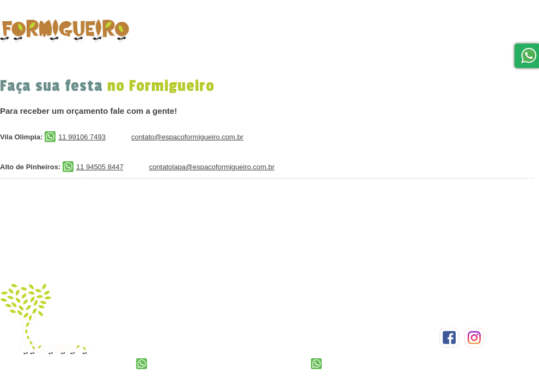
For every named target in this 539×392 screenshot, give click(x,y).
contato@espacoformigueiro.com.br (187, 137)
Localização (405, 29)
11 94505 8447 (93, 167)
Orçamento (253, 26)
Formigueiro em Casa (326, 32)
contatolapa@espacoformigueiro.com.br (212, 167)
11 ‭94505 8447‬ (341, 364)
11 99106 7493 (75, 137)
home (154, 39)
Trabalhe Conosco (490, 75)
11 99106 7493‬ (167, 364)
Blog (492, 34)
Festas (201, 30)
